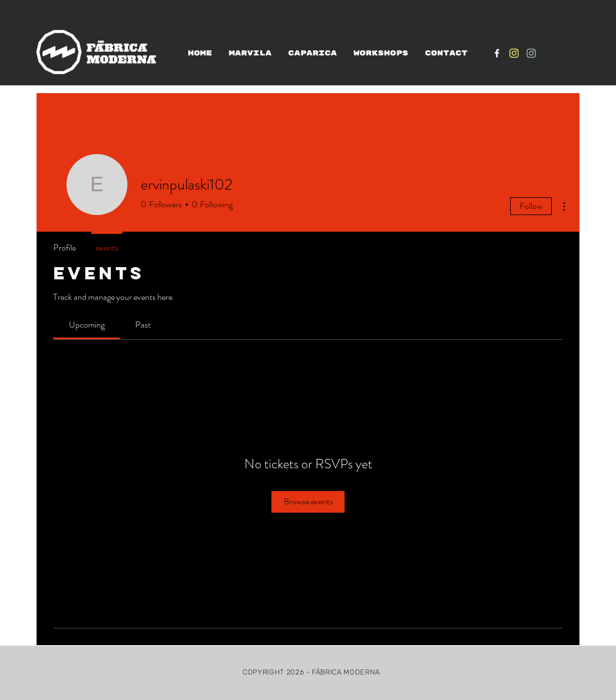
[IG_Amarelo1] (514, 53)
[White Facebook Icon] (497, 53)
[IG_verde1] (531, 53)
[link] (87, 325)
